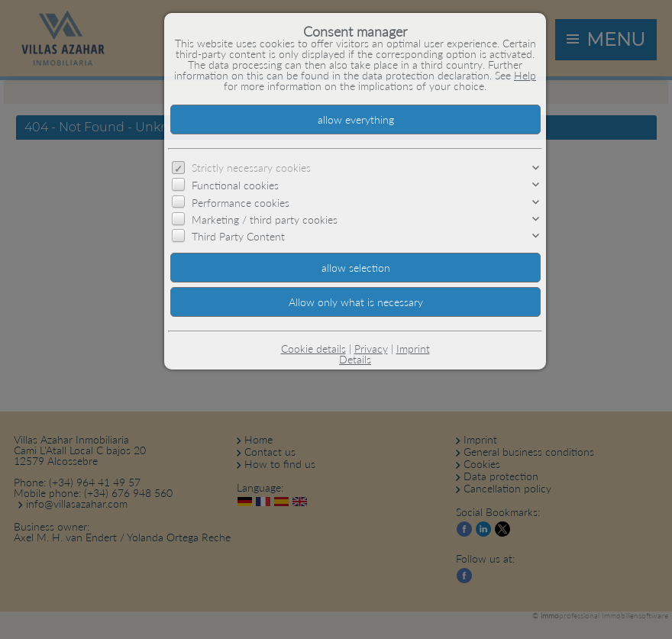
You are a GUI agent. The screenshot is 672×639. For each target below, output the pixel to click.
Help (525, 75)
